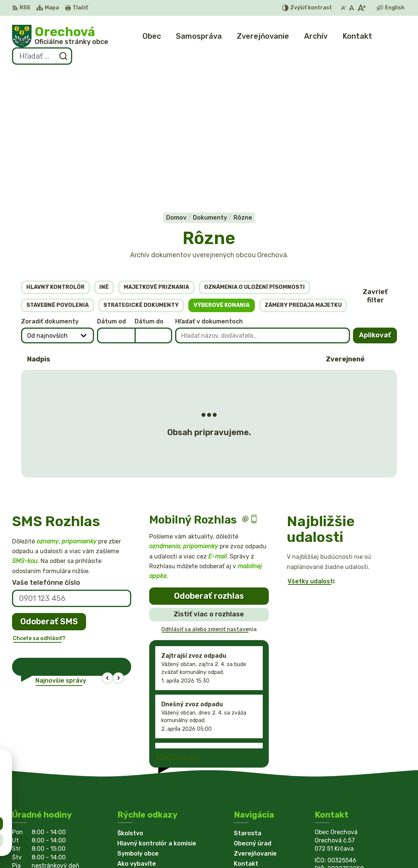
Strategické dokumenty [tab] (141, 181)
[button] (108, 555)
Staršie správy (178, 633)
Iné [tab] (104, 163)
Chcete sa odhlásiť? (39, 515)
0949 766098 (336, 776)
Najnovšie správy (61, 557)
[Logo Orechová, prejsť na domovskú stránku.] (60, 36)
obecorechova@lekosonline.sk (360, 785)
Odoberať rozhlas (209, 472)
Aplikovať (378, 214)
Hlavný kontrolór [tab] (55, 163)
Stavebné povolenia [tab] (58, 181)
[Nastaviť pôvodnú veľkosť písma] (352, 8)
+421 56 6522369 (342, 768)
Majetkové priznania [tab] (156, 163)
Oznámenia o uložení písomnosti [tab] (254, 163)
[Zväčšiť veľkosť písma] (361, 8)
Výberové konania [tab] (222, 181)
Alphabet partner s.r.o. (123, 848)
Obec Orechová (235, 848)
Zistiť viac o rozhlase (209, 490)
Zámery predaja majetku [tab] (303, 181)
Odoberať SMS (49, 498)
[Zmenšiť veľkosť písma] (344, 8)
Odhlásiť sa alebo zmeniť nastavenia (209, 506)
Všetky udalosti (311, 458)
